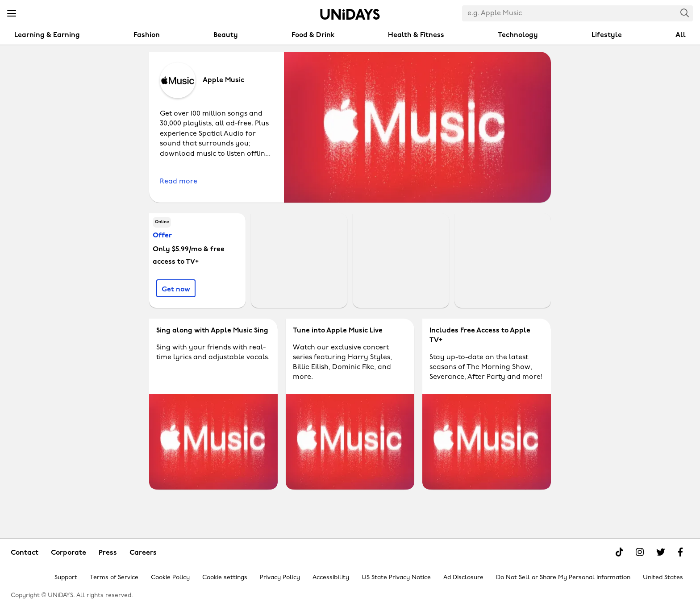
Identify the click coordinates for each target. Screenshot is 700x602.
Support (66, 578)
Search (685, 13)
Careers (143, 553)
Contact (25, 553)
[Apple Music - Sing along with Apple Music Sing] (213, 404)
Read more (179, 182)
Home (350, 14)
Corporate (69, 553)
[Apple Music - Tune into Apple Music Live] (350, 404)
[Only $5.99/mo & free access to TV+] (176, 288)
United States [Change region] (663, 578)
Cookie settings (225, 578)
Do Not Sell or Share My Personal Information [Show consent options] (563, 578)
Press (108, 553)
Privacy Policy (280, 578)
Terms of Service (114, 578)
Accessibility (331, 578)
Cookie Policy (170, 578)
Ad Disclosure (463, 578)
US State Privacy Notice (396, 578)
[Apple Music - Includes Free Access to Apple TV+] (487, 404)
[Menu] (12, 14)
